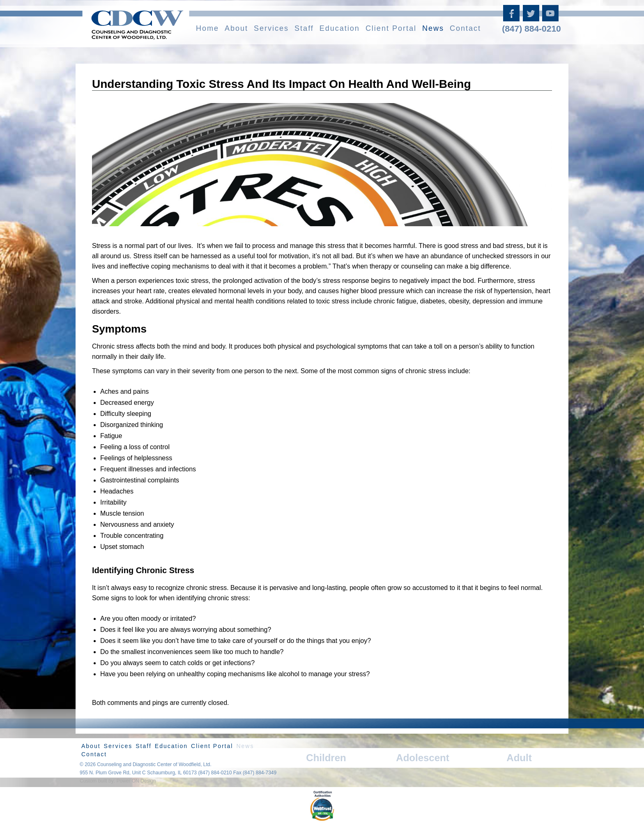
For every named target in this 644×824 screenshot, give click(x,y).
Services (271, 28)
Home (207, 28)
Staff (304, 28)
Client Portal (391, 28)
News (433, 28)
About (236, 28)
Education (340, 28)
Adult (519, 758)
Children (326, 758)
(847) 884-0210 (531, 29)
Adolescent (422, 758)
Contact (465, 28)
